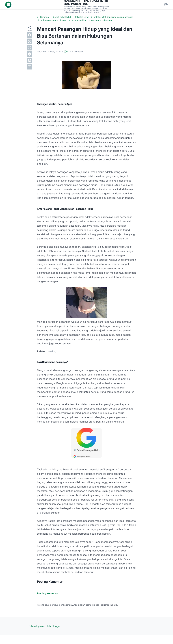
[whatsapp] (30, 48)
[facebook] (30, 35)
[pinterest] (30, 60)
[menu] (8, 5)
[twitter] (30, 41)
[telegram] (30, 54)
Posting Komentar (48, 593)
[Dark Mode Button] (166, 5)
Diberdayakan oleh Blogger (45, 626)
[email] (30, 67)
